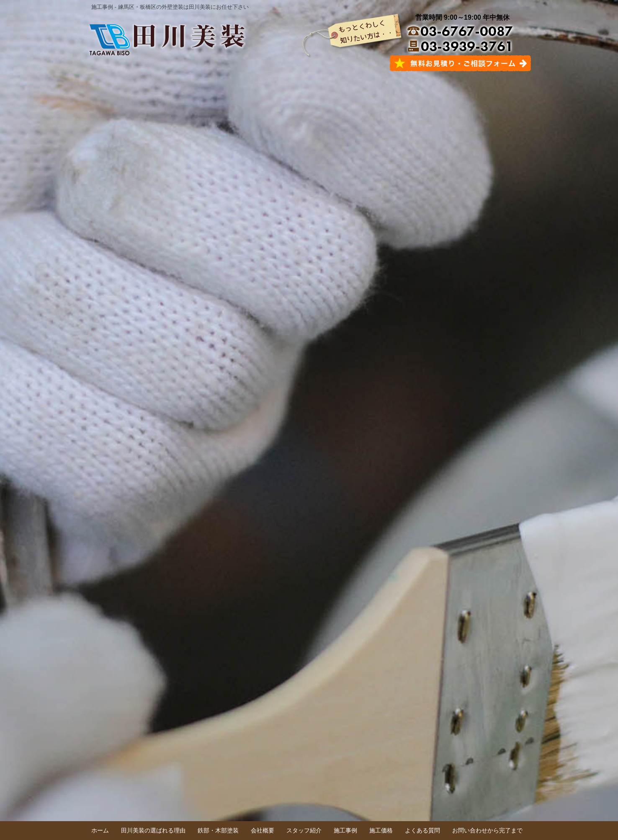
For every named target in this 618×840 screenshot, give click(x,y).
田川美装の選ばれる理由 (153, 830)
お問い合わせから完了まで (487, 830)
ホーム (100, 830)
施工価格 (381, 830)
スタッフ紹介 (304, 830)
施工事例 (345, 830)
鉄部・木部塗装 (218, 830)
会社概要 (263, 830)
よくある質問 (422, 830)
